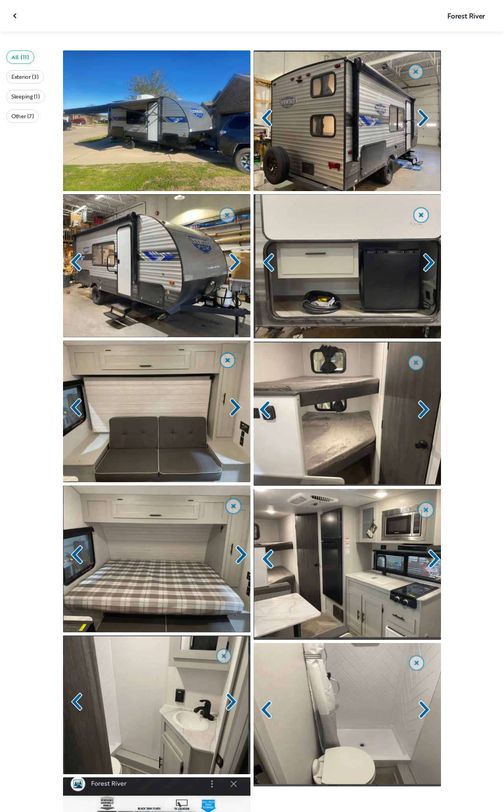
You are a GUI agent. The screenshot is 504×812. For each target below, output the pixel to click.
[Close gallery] (16, 16)
